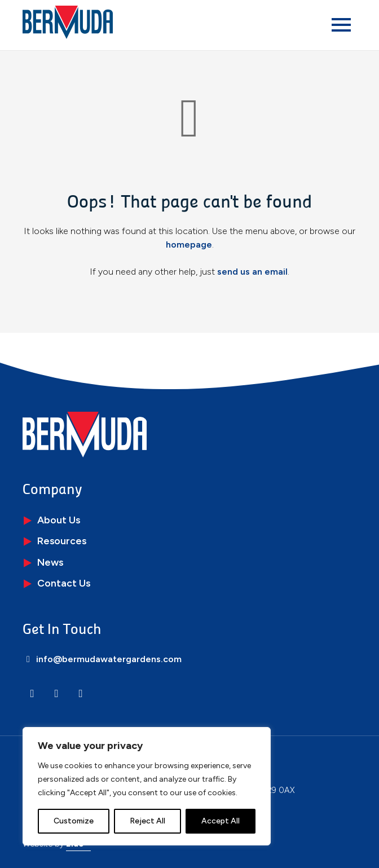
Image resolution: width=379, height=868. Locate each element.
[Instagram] (56, 693)
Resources (62, 541)
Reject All (147, 821)
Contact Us (64, 583)
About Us (59, 520)
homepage (189, 244)
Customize (74, 821)
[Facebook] (81, 693)
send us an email (252, 272)
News (50, 562)
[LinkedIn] (32, 693)
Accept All (221, 821)
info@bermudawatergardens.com (102, 659)
